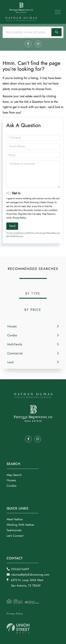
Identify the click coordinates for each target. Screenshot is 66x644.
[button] (56, 32)
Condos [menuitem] (12, 486)
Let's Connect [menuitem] (15, 536)
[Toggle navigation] (58, 12)
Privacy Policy (19, 218)
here (6, 102)
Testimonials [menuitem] (14, 530)
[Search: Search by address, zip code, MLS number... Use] (33, 32)
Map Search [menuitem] (14, 475)
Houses (12, 326)
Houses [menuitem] (11, 480)
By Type (33, 294)
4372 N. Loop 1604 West (25, 583)
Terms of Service (12, 236)
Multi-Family (15, 344)
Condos (12, 335)
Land (10, 362)
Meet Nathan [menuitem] (15, 519)
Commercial (15, 353)
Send (12, 226)
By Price (33, 310)
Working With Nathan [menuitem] (21, 525)
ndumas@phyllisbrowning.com (28, 575)
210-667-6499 (18, 569)
